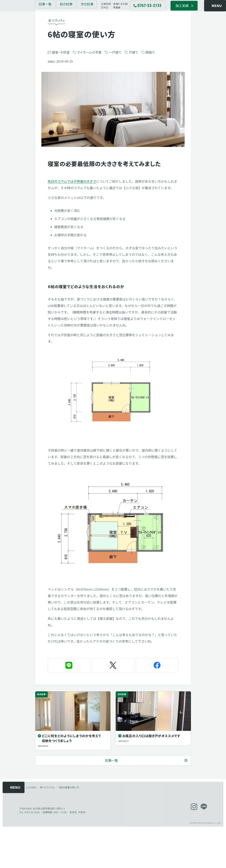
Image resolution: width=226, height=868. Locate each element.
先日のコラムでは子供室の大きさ (72, 204)
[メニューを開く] (207, 11)
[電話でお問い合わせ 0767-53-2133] (138, 11)
